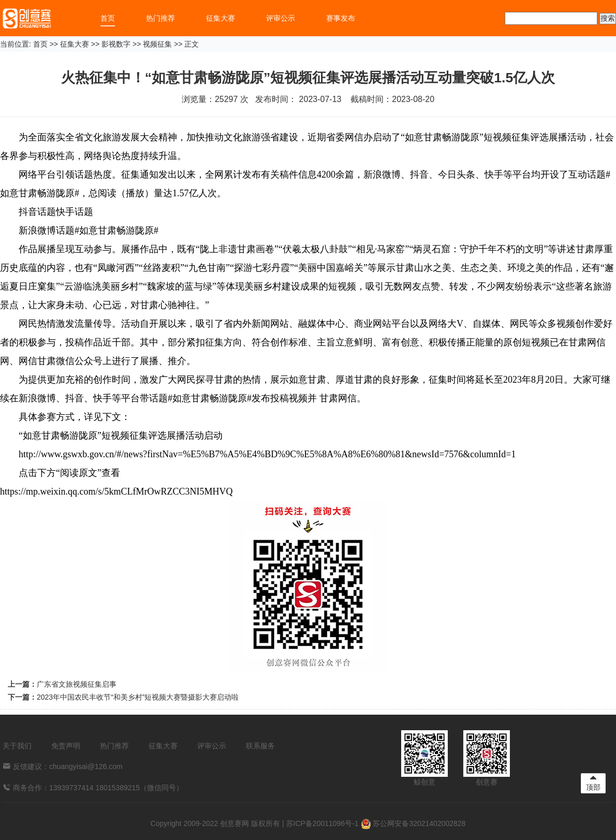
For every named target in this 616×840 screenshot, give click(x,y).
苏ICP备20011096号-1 (322, 823)
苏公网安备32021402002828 (413, 823)
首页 (108, 18)
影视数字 (116, 44)
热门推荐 (160, 18)
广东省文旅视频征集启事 (77, 684)
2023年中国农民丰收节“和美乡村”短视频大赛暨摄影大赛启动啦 (138, 697)
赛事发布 (341, 18)
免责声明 (66, 746)
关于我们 (17, 746)
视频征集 (157, 44)
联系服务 (260, 746)
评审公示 (281, 18)
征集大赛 (221, 18)
